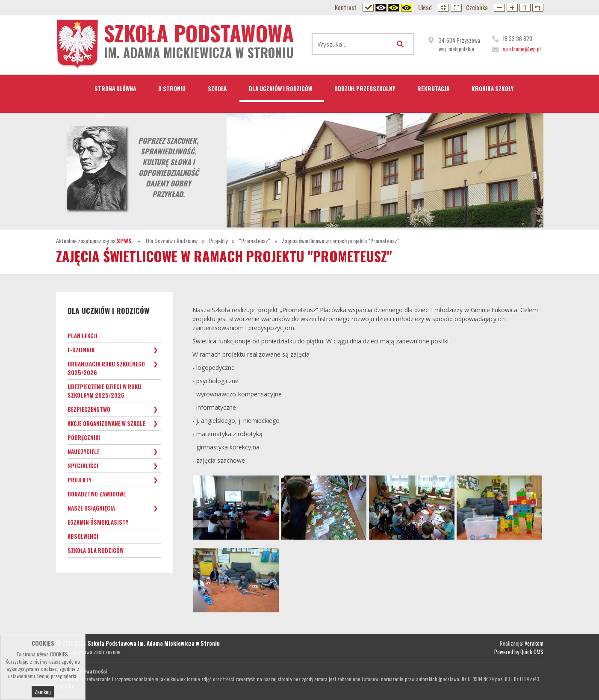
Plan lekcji (83, 336)
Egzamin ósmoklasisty (98, 522)
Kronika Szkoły (493, 89)
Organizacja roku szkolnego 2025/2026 (106, 368)
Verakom (534, 643)
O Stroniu (172, 89)
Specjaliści (83, 466)
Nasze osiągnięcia (91, 508)
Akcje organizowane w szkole (106, 423)
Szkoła (217, 89)
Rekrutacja (433, 89)
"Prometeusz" (255, 241)
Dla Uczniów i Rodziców (280, 89)
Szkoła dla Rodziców (96, 550)
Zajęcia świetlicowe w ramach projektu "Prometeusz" (341, 241)
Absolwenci (83, 536)
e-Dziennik (81, 350)
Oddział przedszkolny (365, 89)
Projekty (218, 241)
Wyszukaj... (402, 44)
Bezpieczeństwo (89, 409)
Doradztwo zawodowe (97, 494)
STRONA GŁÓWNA (115, 89)
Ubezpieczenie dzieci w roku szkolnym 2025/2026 (104, 391)
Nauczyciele (84, 452)
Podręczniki (84, 437)
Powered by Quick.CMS (519, 652)
